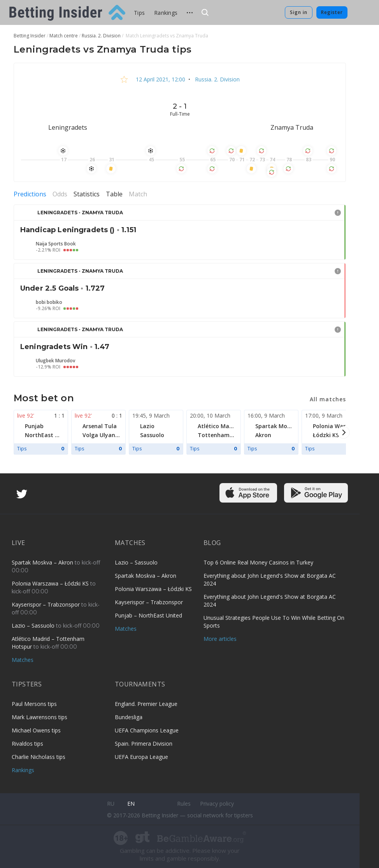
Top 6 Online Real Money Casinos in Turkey (258, 562)
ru (111, 804)
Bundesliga (129, 717)
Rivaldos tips (27, 744)
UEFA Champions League (147, 730)
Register (332, 12)
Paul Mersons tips (34, 704)
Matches (23, 660)
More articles (220, 639)
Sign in (299, 12)
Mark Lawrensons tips (39, 717)
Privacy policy (217, 804)
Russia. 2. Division (217, 79)
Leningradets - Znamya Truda (80, 213)
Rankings (166, 13)
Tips (139, 13)
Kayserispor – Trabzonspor (46, 604)
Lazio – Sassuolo (34, 625)
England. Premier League (146, 704)
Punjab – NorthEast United (148, 615)
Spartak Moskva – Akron (43, 562)
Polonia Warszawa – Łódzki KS (51, 583)
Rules (184, 804)
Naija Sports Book (56, 244)
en (131, 804)
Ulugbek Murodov (55, 361)
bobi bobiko (49, 302)
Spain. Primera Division (144, 744)
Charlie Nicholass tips (39, 757)
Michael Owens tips (36, 730)
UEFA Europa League (141, 757)
